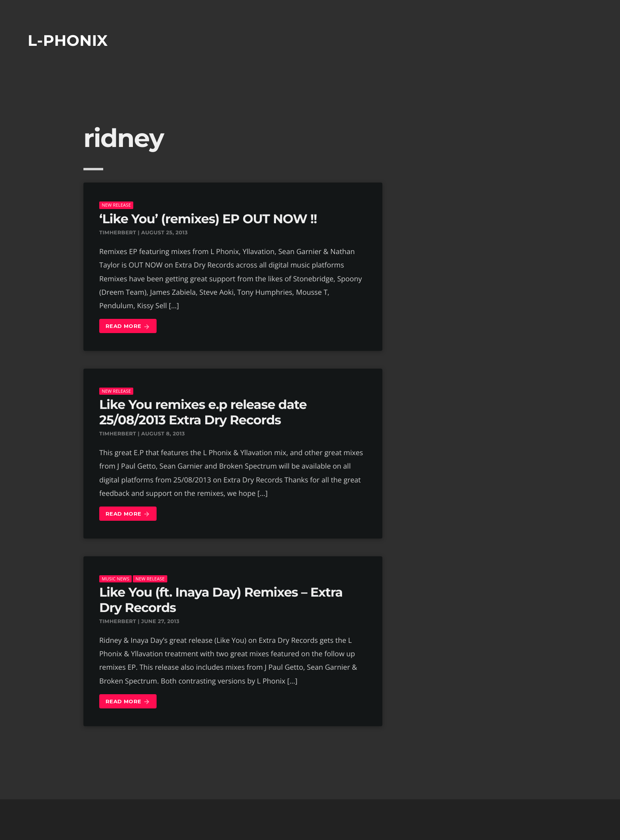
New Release (116, 205)
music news (115, 579)
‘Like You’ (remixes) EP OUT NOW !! (208, 219)
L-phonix (68, 40)
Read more (128, 327)
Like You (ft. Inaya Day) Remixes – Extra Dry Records (221, 600)
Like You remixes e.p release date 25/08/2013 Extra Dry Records (203, 412)
